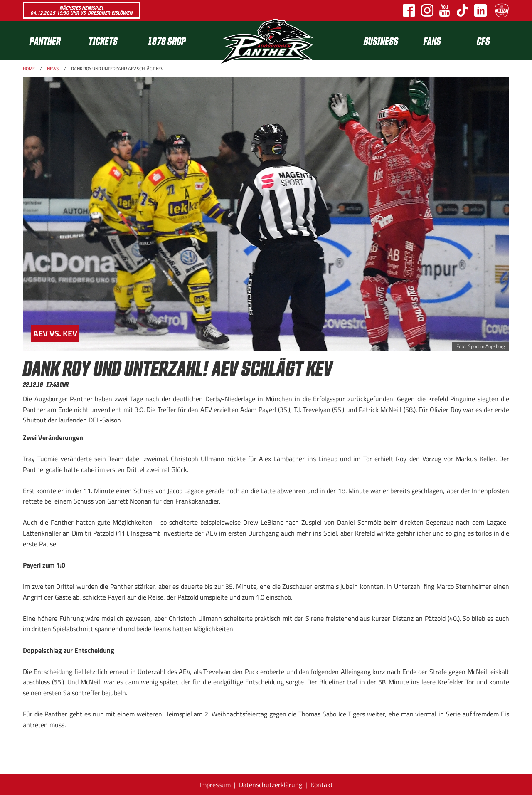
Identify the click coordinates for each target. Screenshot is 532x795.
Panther (45, 41)
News (53, 69)
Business (381, 41)
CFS (483, 41)
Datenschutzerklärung (271, 785)
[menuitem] (52, 41)
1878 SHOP (167, 41)
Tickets (103, 41)
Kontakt (322, 785)
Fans (432, 41)
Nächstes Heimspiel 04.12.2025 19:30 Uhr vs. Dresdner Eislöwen (81, 10)
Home (29, 69)
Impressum (215, 785)
